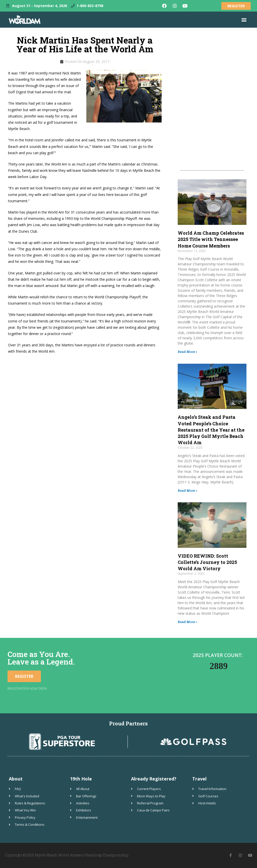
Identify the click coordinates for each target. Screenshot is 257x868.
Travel (199, 779)
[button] (244, 20)
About (16, 779)
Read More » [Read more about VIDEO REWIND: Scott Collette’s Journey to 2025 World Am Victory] (187, 622)
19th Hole (81, 779)
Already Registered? (154, 779)
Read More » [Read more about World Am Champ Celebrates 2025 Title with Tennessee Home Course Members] (187, 352)
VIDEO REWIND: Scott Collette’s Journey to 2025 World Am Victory (207, 562)
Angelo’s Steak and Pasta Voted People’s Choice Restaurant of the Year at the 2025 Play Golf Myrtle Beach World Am (211, 430)
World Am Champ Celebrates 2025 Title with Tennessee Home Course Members (211, 239)
